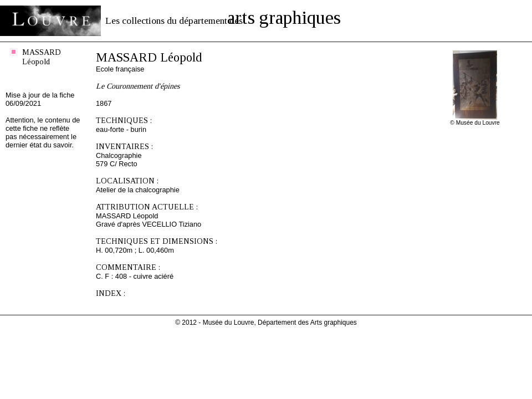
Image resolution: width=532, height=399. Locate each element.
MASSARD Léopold (42, 57)
